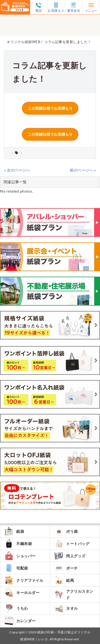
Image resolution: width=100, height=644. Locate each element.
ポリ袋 (66, 531)
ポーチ (66, 568)
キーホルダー (22, 593)
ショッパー (20, 556)
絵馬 (64, 580)
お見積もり (56, 7)
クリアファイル (24, 580)
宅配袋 (16, 568)
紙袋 (14, 531)
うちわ (16, 609)
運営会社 (74, 7)
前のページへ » (83, 170)
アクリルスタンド (74, 594)
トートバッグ (72, 544)
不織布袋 (18, 544)
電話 (39, 7)
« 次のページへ (17, 170)
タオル (66, 609)
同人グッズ (70, 556)
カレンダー (20, 621)
